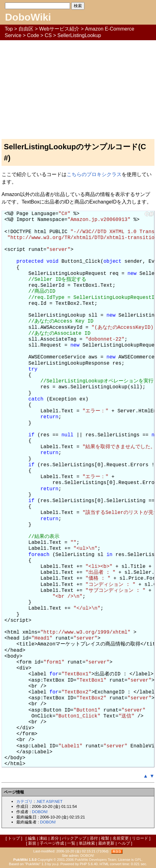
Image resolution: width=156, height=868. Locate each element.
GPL (138, 860)
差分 (55, 838)
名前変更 (121, 838)
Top (9, 29)
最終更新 (106, 843)
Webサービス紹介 (59, 29)
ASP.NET (54, 801)
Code (33, 35)
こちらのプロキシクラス (94, 174)
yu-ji (55, 864)
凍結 (43, 838)
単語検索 (87, 843)
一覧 (71, 843)
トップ (14, 838)
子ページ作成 (52, 843)
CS (48, 35)
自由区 (26, 29)
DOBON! (40, 812)
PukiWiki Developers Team (96, 860)
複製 (105, 838)
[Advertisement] (78, 87)
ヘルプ (124, 843)
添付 (94, 838)
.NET (40, 801)
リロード (140, 838)
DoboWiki (28, 17)
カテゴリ (24, 801)
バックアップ (74, 838)
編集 (32, 838)
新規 (32, 843)
